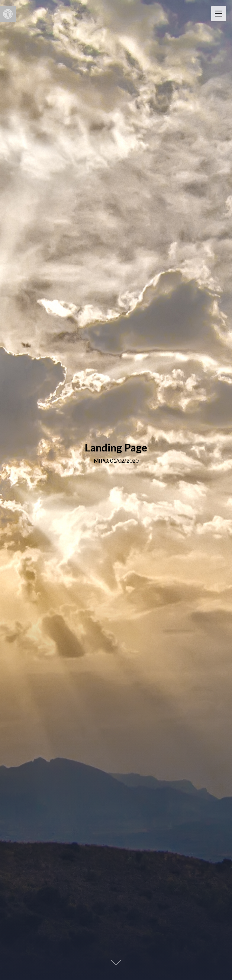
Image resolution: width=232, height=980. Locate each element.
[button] (8, 14)
